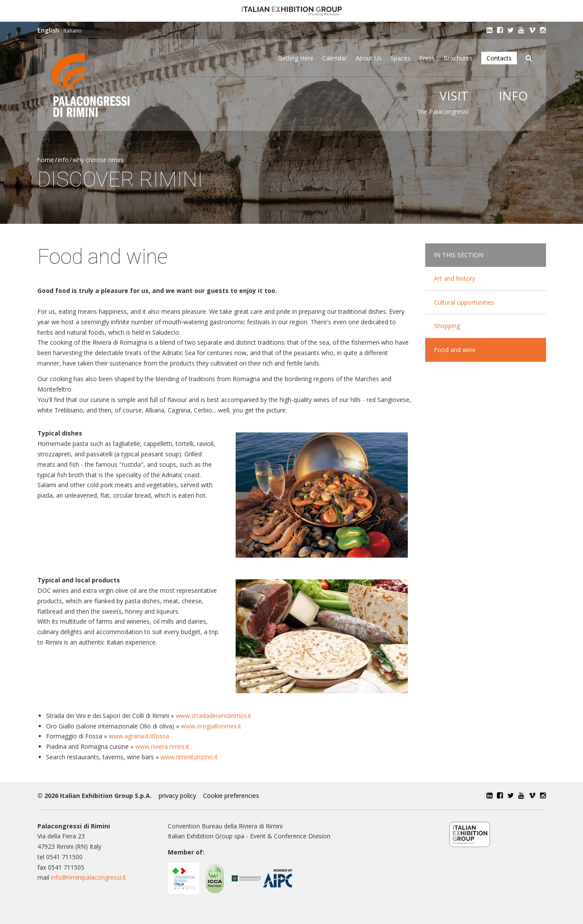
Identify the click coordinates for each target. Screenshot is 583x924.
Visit (454, 96)
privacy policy (177, 796)
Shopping (447, 326)
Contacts (499, 58)
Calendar (335, 58)
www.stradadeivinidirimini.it (213, 716)
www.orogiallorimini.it (211, 726)
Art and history (455, 278)
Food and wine (455, 350)
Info (513, 96)
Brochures (458, 58)
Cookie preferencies (231, 796)
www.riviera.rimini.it (162, 746)
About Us (369, 58)
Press (427, 58)
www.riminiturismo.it (189, 757)
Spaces (400, 58)
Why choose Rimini (98, 160)
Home (46, 160)
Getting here (296, 58)
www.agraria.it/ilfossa (139, 736)
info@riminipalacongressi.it (88, 877)
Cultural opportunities (464, 302)
